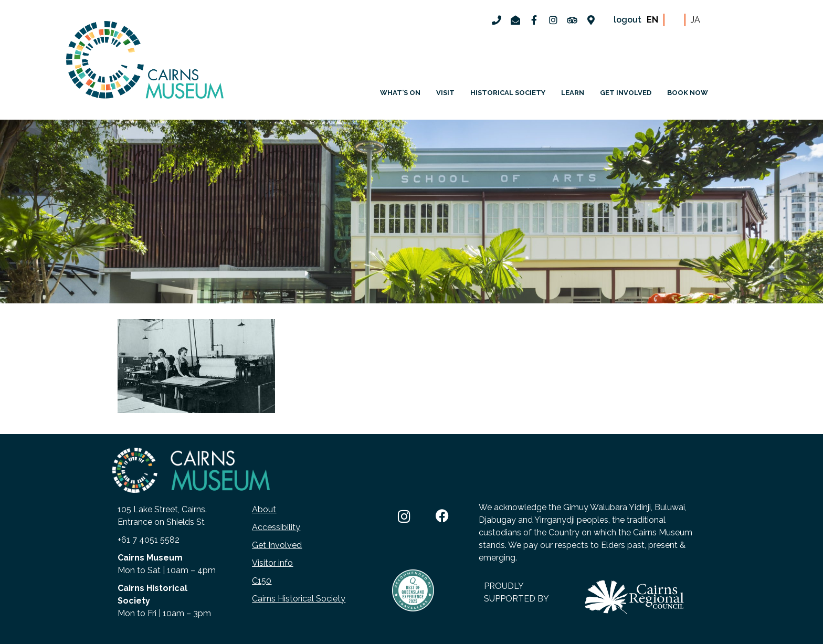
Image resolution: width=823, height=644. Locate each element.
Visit (445, 93)
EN (652, 20)
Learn (573, 93)
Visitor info (272, 563)
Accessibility (276, 527)
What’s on (400, 93)
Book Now (688, 93)
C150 (262, 581)
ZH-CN (674, 20)
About (264, 509)
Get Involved (277, 545)
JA (695, 20)
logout (627, 20)
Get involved (626, 93)
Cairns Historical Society (299, 599)
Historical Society (508, 93)
